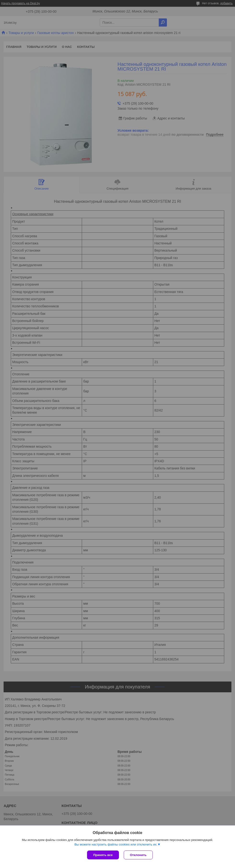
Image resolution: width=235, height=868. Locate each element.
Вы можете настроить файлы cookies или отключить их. (116, 844)
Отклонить (138, 855)
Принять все (103, 855)
